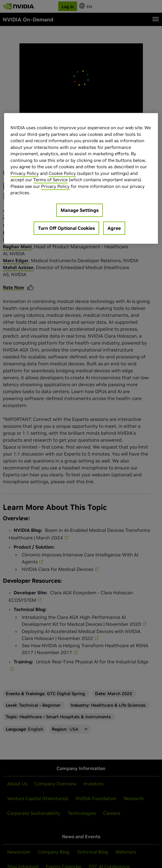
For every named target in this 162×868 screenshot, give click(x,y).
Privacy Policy (25, 173)
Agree (114, 228)
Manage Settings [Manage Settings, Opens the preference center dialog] (80, 210)
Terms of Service (50, 180)
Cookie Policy (62, 173)
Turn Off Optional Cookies (66, 228)
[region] (81, 179)
